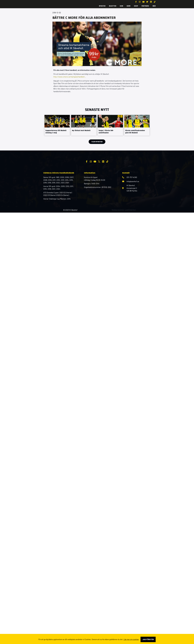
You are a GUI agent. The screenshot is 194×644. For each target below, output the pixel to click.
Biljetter (113, 6)
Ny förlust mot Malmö (81, 130)
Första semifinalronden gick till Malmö (135, 132)
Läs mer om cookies (131, 639)
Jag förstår (148, 639)
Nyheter (102, 6)
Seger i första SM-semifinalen (106, 132)
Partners (145, 6)
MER (154, 6)
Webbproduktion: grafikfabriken (124, 225)
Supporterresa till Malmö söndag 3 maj (56, 132)
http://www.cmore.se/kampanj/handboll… (70, 77)
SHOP (136, 6)
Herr (129, 6)
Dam (121, 6)
